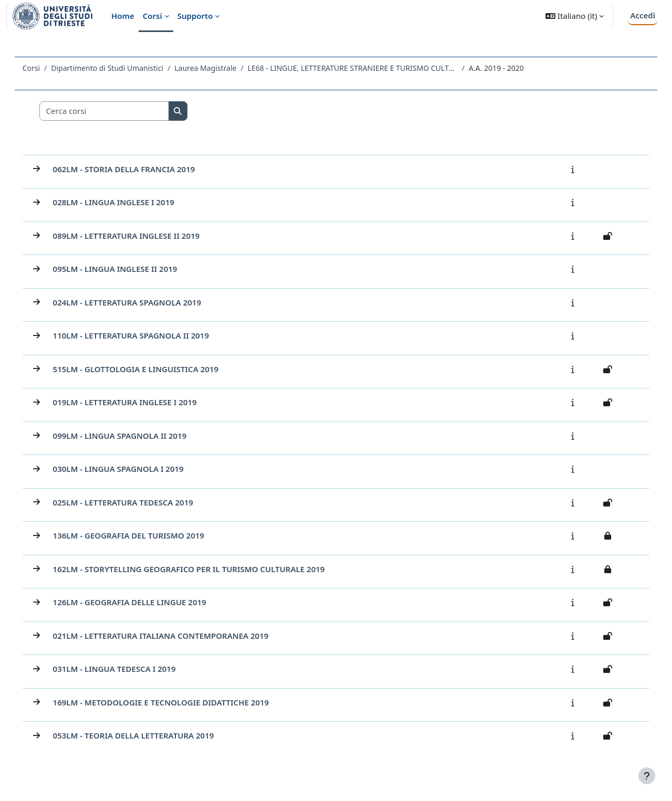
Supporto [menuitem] (195, 16)
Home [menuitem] (123, 16)
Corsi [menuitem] (153, 16)
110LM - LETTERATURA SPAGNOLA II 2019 (146, 335)
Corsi (46, 68)
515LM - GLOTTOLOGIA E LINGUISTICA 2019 (150, 369)
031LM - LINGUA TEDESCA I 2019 (129, 669)
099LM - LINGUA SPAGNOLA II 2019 (135, 436)
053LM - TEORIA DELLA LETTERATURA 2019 (148, 735)
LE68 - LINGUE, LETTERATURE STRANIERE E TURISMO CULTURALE (367, 68)
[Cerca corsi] (119, 111)
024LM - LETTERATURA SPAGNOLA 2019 (142, 302)
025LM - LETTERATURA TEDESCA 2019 (138, 502)
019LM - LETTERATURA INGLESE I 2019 (140, 402)
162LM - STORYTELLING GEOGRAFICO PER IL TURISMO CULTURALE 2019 (204, 569)
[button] (575, 16)
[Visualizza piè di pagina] (647, 776)
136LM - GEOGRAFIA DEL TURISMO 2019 (143, 535)
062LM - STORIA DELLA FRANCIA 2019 (139, 169)
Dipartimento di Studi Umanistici (122, 68)
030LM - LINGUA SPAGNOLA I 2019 (133, 469)
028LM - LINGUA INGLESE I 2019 (128, 202)
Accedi (643, 15)
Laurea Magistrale (220, 68)
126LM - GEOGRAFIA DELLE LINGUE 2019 (144, 602)
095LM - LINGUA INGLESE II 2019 (130, 269)
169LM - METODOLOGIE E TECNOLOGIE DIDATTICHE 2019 (176, 702)
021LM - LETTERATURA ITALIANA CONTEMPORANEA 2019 (176, 636)
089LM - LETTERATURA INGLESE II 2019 (141, 236)
